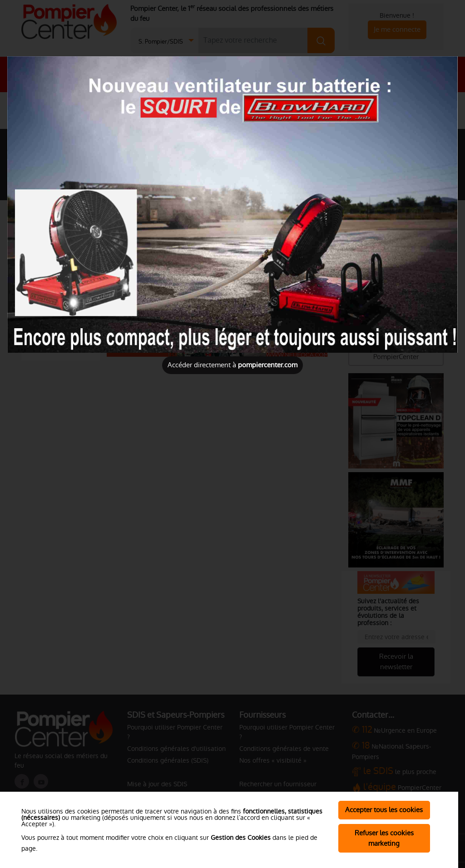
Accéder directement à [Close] (232, 365)
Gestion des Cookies (241, 838)
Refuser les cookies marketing (384, 838)
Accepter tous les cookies (384, 810)
